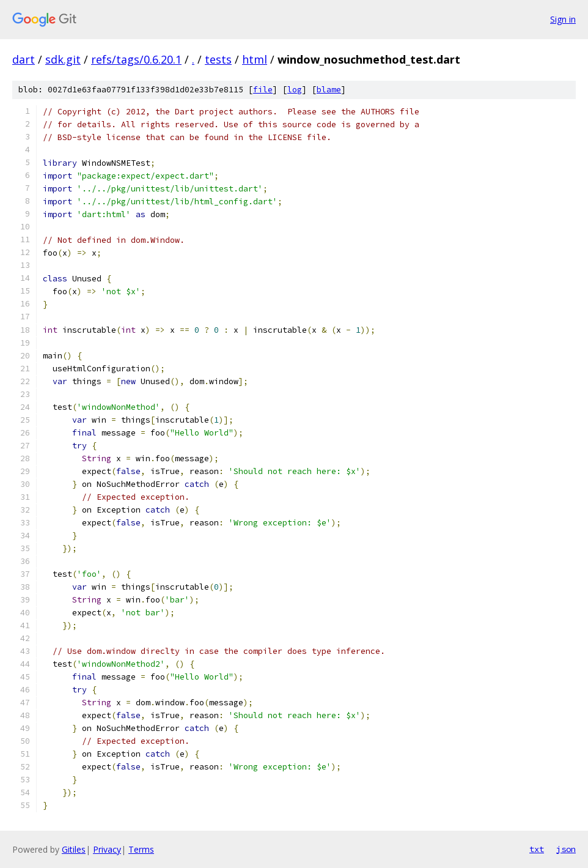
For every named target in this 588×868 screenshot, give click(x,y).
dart (24, 59)
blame (329, 90)
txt (537, 849)
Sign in (563, 19)
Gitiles (74, 849)
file (263, 90)
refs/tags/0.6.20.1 (136, 59)
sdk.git (63, 59)
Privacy (107, 849)
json (566, 849)
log (295, 90)
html (255, 59)
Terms (141, 849)
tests (218, 59)
